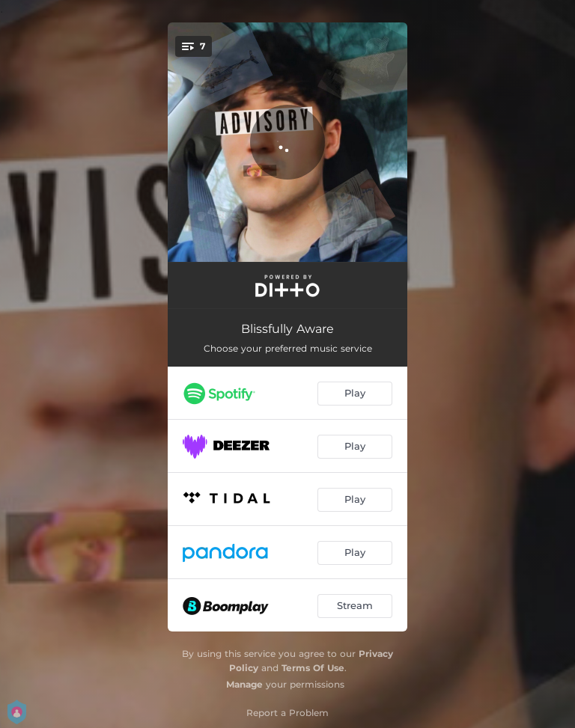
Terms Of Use (313, 668)
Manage (244, 684)
